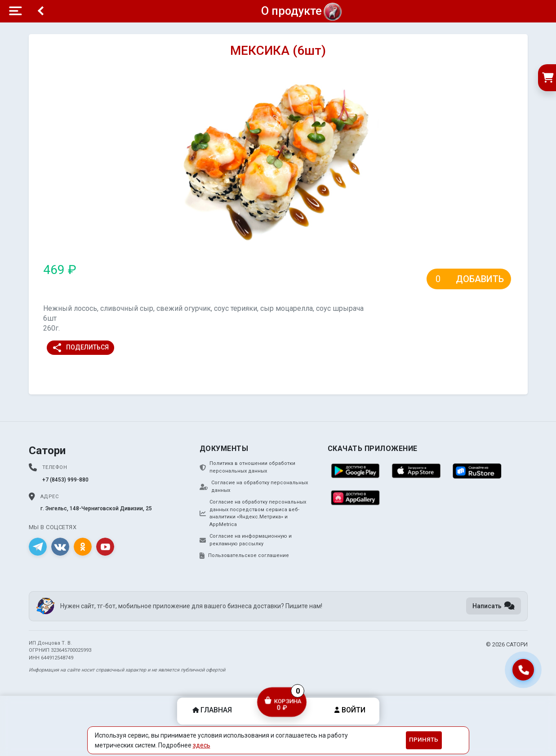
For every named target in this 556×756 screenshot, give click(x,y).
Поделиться (80, 348)
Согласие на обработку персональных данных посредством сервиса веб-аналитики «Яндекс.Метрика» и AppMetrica (253, 513)
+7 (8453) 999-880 (65, 480)
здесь (202, 745)
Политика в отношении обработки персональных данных (247, 467)
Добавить (480, 279)
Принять (424, 740)
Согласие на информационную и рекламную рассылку (246, 540)
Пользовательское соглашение (244, 556)
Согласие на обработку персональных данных (254, 486)
